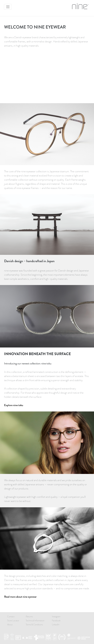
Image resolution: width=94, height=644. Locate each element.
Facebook (56, 621)
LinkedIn (56, 625)
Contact (11, 617)
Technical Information (35, 621)
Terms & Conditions (34, 625)
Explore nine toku (14, 405)
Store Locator (13, 621)
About (10, 625)
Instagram (56, 617)
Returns (29, 617)
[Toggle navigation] (8, 7)
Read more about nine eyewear (20, 597)
